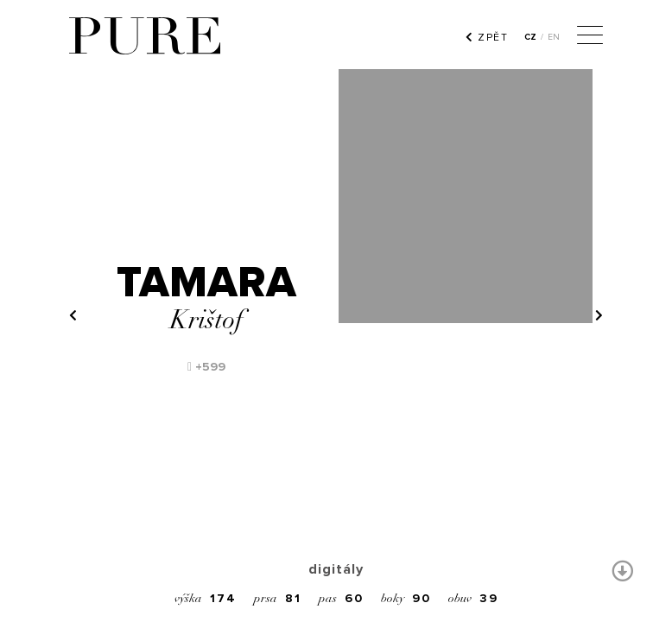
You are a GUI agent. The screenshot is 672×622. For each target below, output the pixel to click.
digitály (336, 569)
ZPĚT (487, 37)
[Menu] (590, 37)
